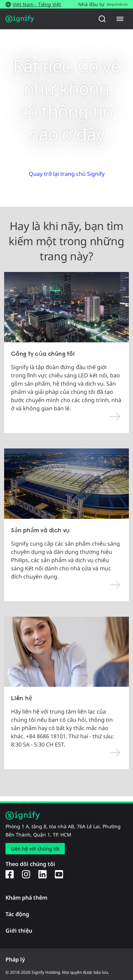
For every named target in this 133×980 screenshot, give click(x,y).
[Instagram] (26, 874)
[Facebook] (10, 874)
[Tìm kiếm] (102, 19)
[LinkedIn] (43, 874)
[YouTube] (59, 874)
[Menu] (120, 19)
